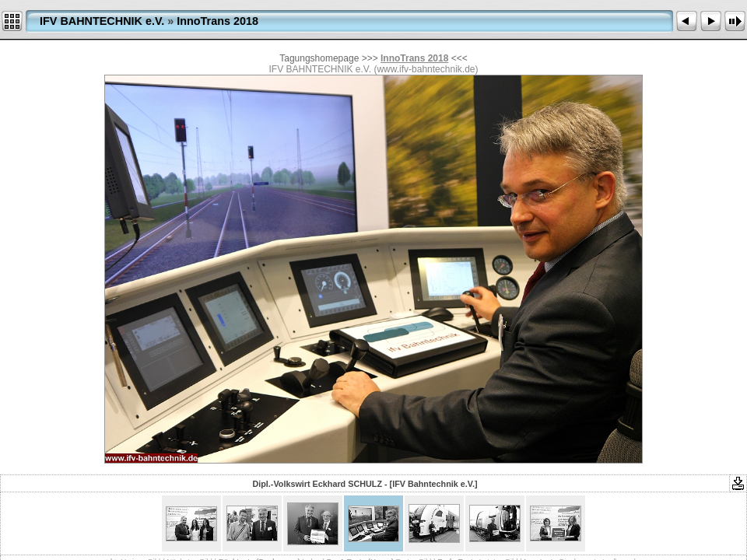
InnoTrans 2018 (217, 21)
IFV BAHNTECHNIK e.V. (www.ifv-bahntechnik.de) (374, 69)
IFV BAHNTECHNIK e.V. (102, 21)
